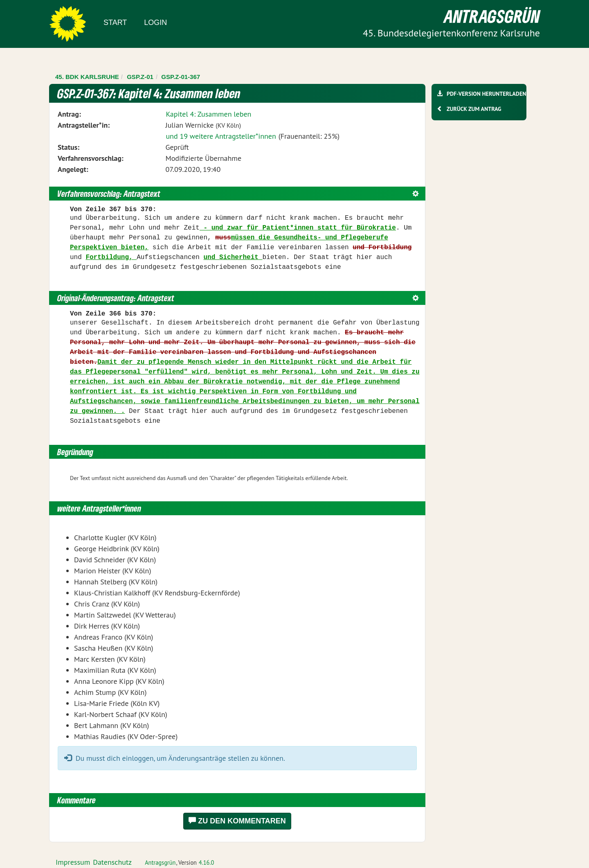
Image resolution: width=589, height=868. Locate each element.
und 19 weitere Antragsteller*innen (221, 136)
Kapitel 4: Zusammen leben (208, 114)
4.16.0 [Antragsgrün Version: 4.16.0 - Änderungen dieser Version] (207, 862)
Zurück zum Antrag (474, 109)
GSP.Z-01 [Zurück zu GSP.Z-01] (140, 77)
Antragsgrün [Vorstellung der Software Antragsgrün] (160, 862)
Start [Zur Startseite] (115, 23)
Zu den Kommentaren (237, 821)
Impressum (73, 862)
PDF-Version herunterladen (486, 94)
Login (155, 23)
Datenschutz (112, 862)
